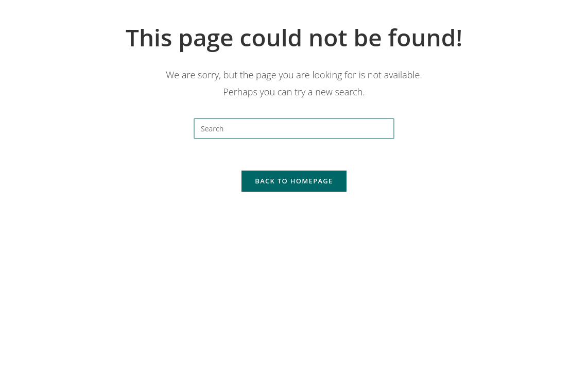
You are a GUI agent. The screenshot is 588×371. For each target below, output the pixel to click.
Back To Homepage (294, 181)
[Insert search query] (294, 129)
